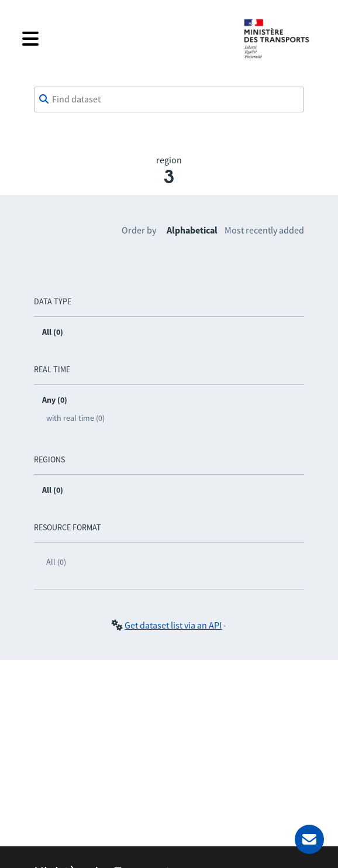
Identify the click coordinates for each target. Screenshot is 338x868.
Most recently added (264, 230)
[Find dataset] (169, 100)
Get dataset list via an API (173, 625)
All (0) (56, 562)
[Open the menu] (123, 39)
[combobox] (169, 100)
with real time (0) (75, 418)
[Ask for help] (309, 839)
